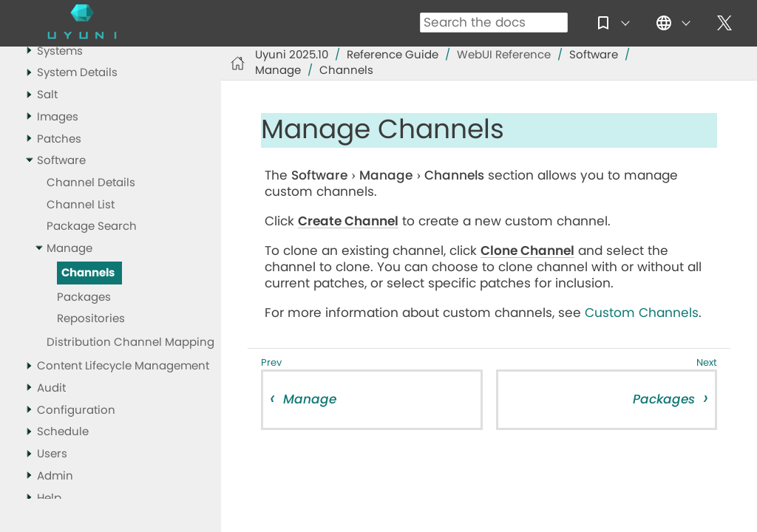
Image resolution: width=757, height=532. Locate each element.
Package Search (92, 226)
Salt (47, 95)
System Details (77, 73)
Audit (51, 388)
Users (52, 454)
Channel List (81, 205)
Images (58, 117)
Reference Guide (393, 55)
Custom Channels (642, 313)
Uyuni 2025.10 (292, 55)
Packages (84, 297)
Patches (59, 139)
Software (61, 161)
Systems (60, 51)
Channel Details (91, 183)
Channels (88, 273)
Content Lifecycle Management (123, 366)
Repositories (91, 319)
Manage (69, 249)
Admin (55, 476)
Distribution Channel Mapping (130, 342)
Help (49, 498)
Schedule (63, 432)
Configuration (76, 410)
